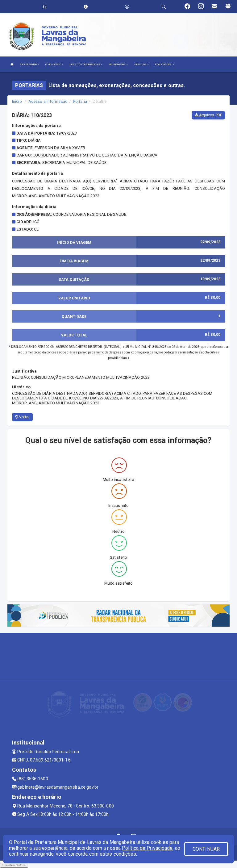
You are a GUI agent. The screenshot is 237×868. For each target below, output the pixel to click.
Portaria (80, 101)
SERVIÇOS (141, 64)
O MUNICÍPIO (54, 64)
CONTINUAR (206, 849)
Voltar (22, 417)
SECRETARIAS (118, 64)
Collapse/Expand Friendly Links (14, 865)
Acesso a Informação (48, 101)
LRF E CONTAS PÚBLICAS (86, 64)
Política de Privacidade (147, 848)
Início (17, 101)
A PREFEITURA (29, 64)
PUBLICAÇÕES (164, 64)
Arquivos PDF (208, 115)
